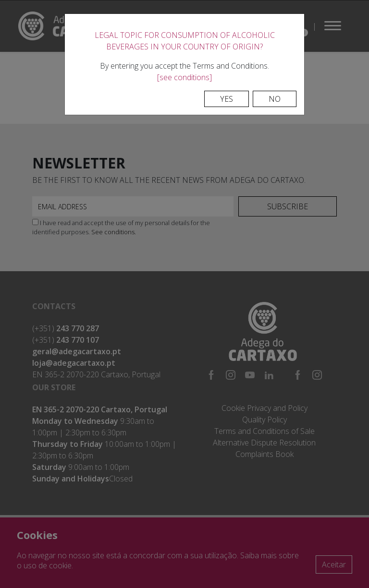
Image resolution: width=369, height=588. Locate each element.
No (275, 99)
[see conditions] (184, 77)
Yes (227, 99)
